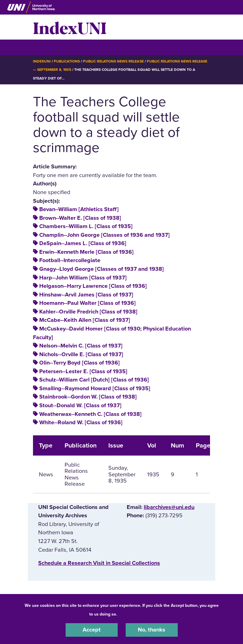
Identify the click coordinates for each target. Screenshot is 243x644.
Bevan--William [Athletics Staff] (79, 209)
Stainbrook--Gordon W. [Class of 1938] (88, 397)
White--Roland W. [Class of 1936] (81, 423)
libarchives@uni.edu (169, 507)
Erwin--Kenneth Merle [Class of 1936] (86, 252)
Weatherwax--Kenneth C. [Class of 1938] (90, 414)
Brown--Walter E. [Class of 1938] (80, 218)
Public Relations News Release (113, 61)
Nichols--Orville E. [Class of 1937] (81, 354)
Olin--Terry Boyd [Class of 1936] (79, 363)
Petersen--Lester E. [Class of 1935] (83, 371)
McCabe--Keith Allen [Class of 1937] (85, 320)
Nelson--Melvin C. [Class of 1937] (81, 346)
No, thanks (152, 630)
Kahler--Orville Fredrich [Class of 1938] (88, 312)
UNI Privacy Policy (136, 614)
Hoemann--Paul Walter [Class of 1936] (87, 303)
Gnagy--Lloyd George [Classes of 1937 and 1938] (102, 269)
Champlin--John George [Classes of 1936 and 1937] (104, 235)
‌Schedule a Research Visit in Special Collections (99, 563)
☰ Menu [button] (45, 47)
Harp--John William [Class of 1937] (83, 278)
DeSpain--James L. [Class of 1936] (83, 243)
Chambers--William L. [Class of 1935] (86, 226)
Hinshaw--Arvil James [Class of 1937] (86, 295)
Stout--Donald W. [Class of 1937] (80, 405)
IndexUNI (70, 27)
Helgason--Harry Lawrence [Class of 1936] (93, 286)
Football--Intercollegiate (70, 260)
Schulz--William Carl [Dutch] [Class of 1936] (94, 380)
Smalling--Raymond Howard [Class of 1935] (95, 388)
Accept (92, 630)
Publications (67, 61)
